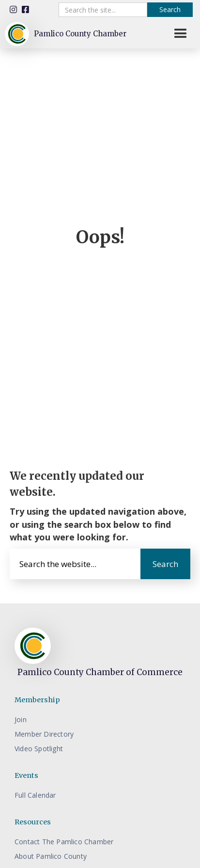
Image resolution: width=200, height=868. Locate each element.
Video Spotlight (39, 749)
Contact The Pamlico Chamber (64, 842)
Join (21, 719)
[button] (181, 34)
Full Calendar (35, 795)
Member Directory (44, 734)
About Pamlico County (51, 856)
